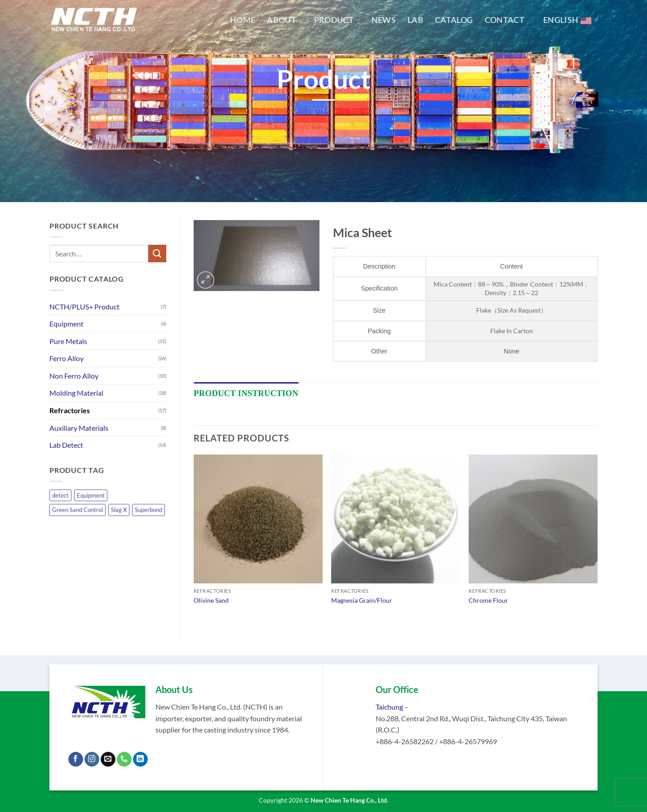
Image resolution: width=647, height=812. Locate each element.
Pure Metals (68, 341)
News (384, 20)
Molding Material (76, 393)
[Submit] (157, 254)
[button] (206, 280)
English (570, 20)
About (284, 20)
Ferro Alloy (66, 358)
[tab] (246, 393)
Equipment (66, 324)
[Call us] (124, 759)
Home (243, 20)
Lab (415, 20)
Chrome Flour (488, 600)
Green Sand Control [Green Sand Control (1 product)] (78, 510)
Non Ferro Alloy (74, 376)
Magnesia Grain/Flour (362, 600)
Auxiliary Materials (79, 428)
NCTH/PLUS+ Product (84, 307)
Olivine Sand (211, 600)
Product (337, 20)
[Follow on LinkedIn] (140, 759)
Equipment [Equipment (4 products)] (91, 495)
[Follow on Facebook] (76, 759)
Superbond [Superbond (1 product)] (148, 510)
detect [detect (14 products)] (60, 495)
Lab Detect (66, 445)
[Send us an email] (108, 759)
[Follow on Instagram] (92, 759)
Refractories (70, 410)
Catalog (454, 20)
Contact (505, 20)
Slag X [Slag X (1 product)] (119, 510)
